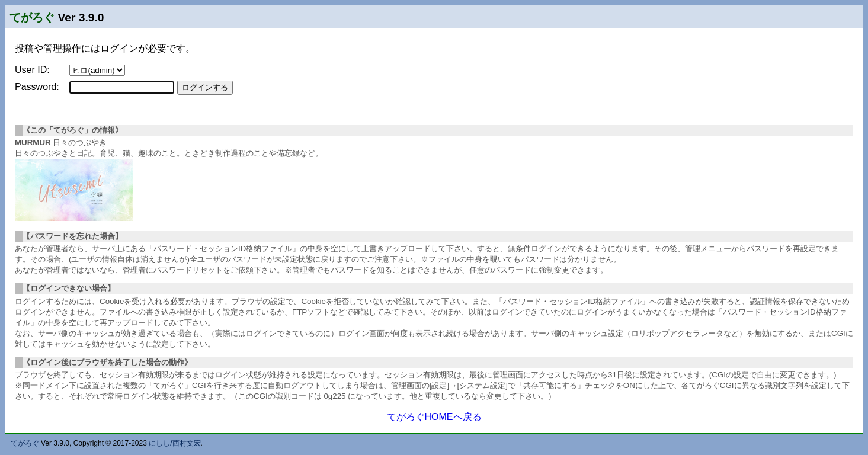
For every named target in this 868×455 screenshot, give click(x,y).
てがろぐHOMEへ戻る (434, 417)
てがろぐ (32, 17)
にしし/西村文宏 (174, 443)
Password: (37, 87)
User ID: (32, 70)
